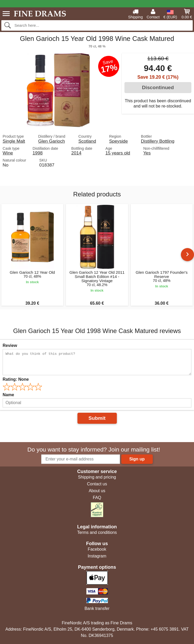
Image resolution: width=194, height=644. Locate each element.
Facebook (97, 549)
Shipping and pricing (97, 477)
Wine (8, 153)
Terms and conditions (97, 532)
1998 (38, 153)
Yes (147, 153)
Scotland (87, 141)
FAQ (97, 498)
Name (8, 395)
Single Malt (14, 141)
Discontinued (158, 87)
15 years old (118, 153)
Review (10, 345)
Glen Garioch (51, 141)
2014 (76, 153)
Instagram (97, 556)
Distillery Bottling (158, 141)
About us (97, 491)
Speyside (119, 141)
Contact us (97, 484)
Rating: (16, 379)
